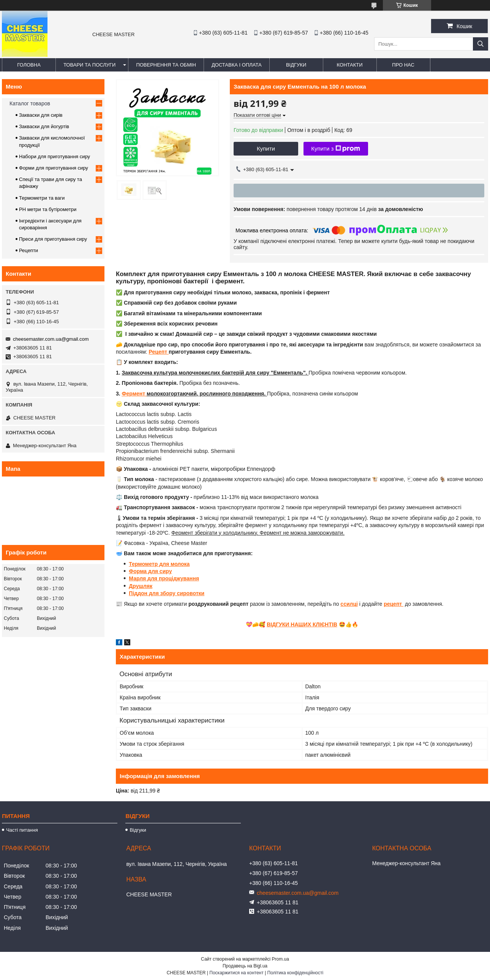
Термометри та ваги (42, 198)
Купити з (336, 149)
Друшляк (141, 586)
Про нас (403, 65)
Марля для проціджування (164, 578)
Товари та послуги (89, 65)
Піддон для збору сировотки (167, 593)
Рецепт (159, 352)
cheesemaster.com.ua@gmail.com (51, 339)
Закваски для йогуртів (44, 126)
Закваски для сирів (41, 115)
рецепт (394, 604)
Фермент (134, 394)
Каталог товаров (30, 103)
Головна (29, 65)
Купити (266, 149)
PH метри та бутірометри (48, 209)
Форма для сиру (150, 571)
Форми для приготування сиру (54, 168)
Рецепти (28, 250)
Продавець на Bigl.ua (245, 966)
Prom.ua (281, 959)
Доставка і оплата (237, 65)
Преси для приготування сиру (53, 239)
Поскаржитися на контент (236, 973)
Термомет (141, 564)
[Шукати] (481, 44)
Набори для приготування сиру (55, 156)
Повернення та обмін (166, 65)
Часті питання (22, 830)
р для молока (172, 564)
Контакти (350, 65)
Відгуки (296, 65)
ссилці (349, 604)
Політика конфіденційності (296, 973)
